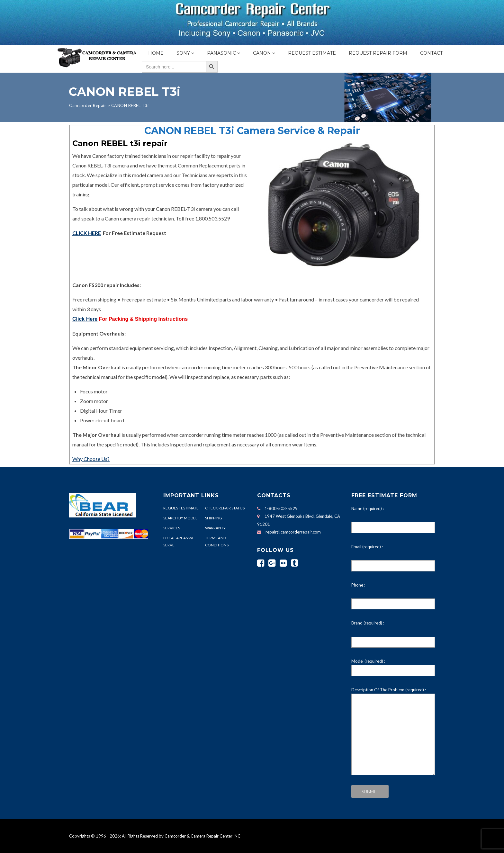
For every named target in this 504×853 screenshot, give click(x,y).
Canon (262, 53)
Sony (183, 53)
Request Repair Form (378, 53)
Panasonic (221, 53)
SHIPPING (214, 518)
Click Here (85, 319)
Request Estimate (312, 53)
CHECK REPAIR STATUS (225, 508)
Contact (431, 53)
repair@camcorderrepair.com (293, 532)
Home (156, 53)
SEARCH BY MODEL (180, 518)
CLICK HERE (87, 233)
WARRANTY (215, 528)
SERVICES (172, 528)
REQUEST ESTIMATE (181, 508)
